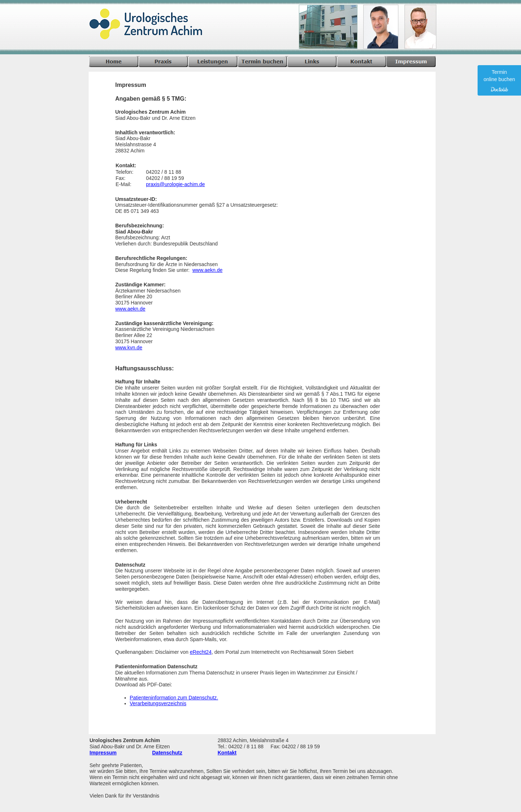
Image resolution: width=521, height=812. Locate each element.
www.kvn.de (129, 348)
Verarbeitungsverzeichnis (158, 703)
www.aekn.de (207, 270)
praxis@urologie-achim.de (176, 184)
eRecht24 (201, 652)
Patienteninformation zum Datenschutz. (174, 698)
